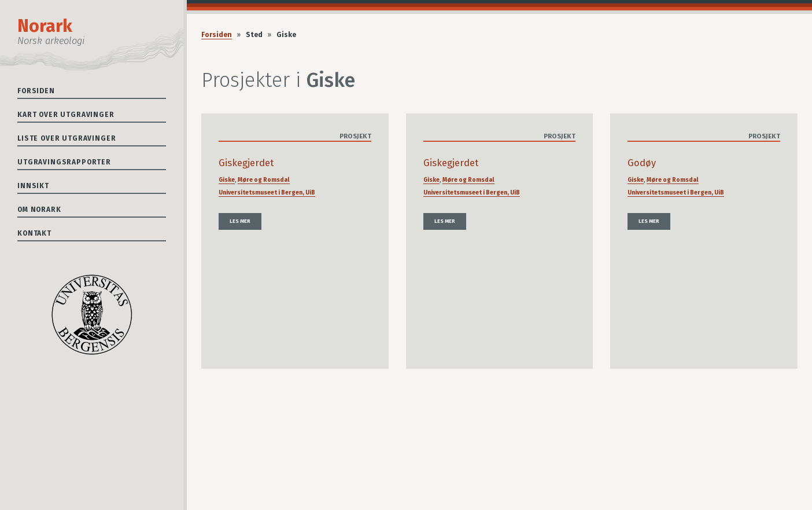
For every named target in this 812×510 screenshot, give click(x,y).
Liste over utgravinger (67, 138)
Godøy (642, 163)
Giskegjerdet (246, 163)
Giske (227, 180)
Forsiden (36, 91)
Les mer (240, 221)
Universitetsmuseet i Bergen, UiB (267, 192)
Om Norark (39, 210)
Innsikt (33, 186)
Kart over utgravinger (66, 115)
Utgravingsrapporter (64, 162)
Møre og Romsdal (264, 180)
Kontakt (34, 233)
